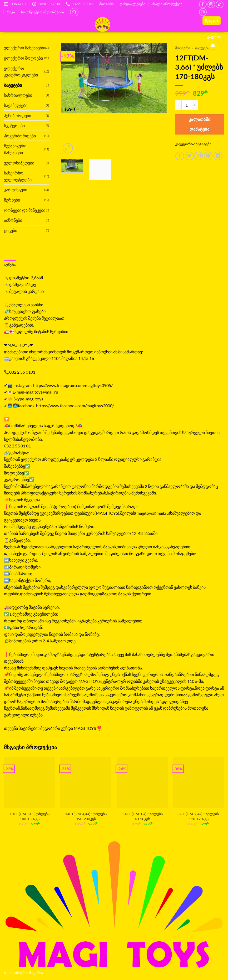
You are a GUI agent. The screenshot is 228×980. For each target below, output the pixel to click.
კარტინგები (16, 190)
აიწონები (13, 220)
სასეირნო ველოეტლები (18, 176)
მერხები (12, 200)
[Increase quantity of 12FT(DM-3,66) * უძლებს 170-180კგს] (195, 105)
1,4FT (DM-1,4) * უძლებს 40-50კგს (142, 817)
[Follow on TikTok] (219, 4)
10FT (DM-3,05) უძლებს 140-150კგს (29, 817)
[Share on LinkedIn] (218, 156)
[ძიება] (74, 12)
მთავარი (106, 4)
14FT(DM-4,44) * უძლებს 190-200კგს (86, 817)
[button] (212, 21)
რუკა (11, 12)
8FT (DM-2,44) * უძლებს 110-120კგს (199, 817)
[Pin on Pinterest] (208, 156)
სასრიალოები (18, 95)
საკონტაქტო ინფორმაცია (43, 12)
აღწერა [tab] (11, 265)
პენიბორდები (18, 115)
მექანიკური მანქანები (15, 149)
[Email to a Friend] (199, 156)
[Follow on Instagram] (211, 4)
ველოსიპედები (19, 163)
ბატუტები (204, 144)
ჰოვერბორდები (20, 136)
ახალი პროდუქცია (167, 4)
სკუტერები (14, 125)
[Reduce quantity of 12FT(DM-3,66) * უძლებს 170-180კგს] (178, 105)
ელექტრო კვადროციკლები (21, 72)
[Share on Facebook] (180, 156)
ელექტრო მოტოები (23, 58)
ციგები (11, 230)
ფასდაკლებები (133, 4)
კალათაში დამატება (200, 124)
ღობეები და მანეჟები (25, 210)
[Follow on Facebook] (203, 4)
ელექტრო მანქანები (24, 48)
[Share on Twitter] (189, 156)
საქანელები (16, 105)
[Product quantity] (187, 105)
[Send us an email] (203, 12)
